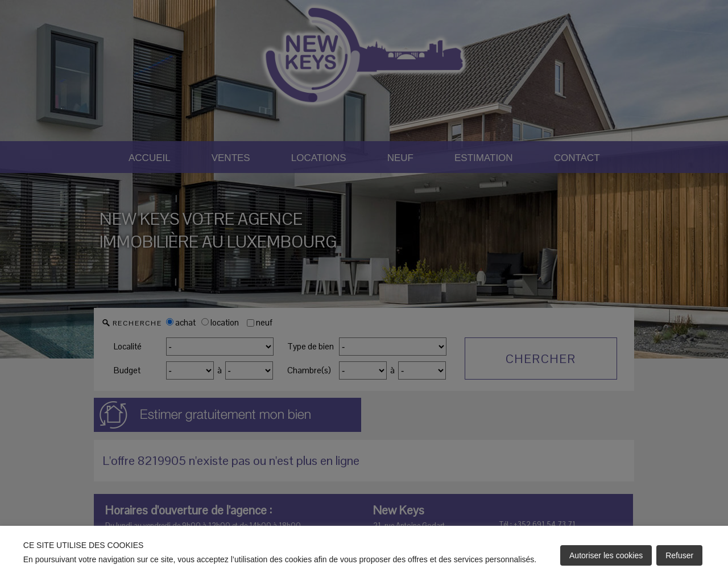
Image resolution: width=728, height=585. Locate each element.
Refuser (679, 555)
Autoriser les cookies (606, 555)
